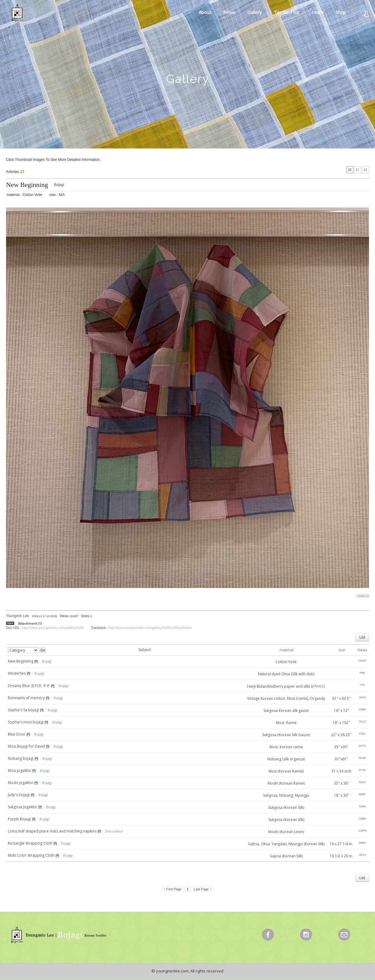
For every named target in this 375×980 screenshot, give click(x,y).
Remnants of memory (26, 698)
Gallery (255, 12)
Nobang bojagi (21, 758)
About (205, 12)
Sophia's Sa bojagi (23, 710)
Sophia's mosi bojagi (26, 722)
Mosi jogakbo (20, 771)
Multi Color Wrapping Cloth (31, 855)
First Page (174, 889)
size (342, 650)
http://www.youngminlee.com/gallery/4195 (53, 628)
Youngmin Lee (18, 616)
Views (362, 650)
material (287, 650)
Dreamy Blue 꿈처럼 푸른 (29, 686)
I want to (363, 595)
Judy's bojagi (19, 795)
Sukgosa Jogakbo (23, 807)
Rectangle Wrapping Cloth (30, 843)
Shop (341, 12)
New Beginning (27, 185)
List (362, 637)
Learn (318, 12)
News (229, 12)
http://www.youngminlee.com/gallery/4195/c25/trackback (150, 628)
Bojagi (59, 185)
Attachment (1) (30, 623)
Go (43, 650)
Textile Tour (287, 12)
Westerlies (17, 673)
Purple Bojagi (19, 819)
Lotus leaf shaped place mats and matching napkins (52, 831)
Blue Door (17, 734)
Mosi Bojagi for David (26, 746)
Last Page (201, 889)
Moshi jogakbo (21, 783)
